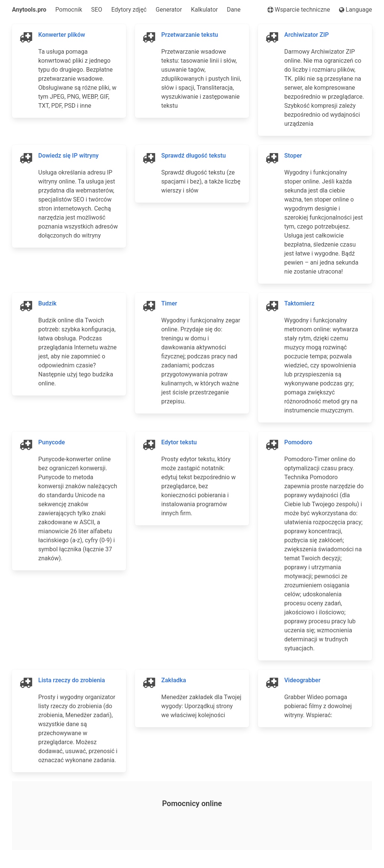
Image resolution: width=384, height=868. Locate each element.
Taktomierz (299, 303)
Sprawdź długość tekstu (193, 156)
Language (355, 10)
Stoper (293, 156)
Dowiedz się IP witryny (68, 156)
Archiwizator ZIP (307, 35)
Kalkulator (204, 10)
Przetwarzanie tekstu (190, 35)
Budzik (47, 303)
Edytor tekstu (179, 442)
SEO (97, 10)
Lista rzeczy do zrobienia (72, 680)
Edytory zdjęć (129, 10)
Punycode (52, 442)
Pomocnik (69, 10)
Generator (169, 10)
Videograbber (302, 680)
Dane (234, 10)
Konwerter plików (62, 35)
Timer (169, 303)
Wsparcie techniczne (299, 10)
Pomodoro (298, 442)
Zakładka (174, 680)
